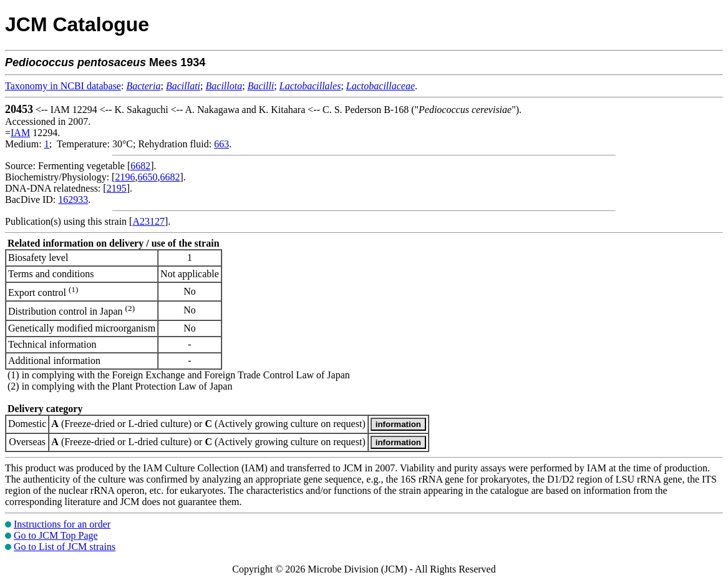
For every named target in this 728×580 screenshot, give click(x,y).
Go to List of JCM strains (65, 547)
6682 (140, 166)
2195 (117, 188)
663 (221, 144)
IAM (20, 133)
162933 (73, 199)
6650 (147, 177)
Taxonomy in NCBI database (63, 86)
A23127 (148, 221)
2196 (125, 177)
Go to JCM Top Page (56, 535)
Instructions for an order (62, 524)
